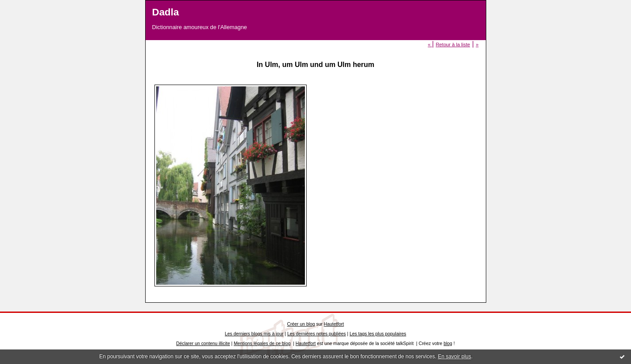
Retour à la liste (453, 45)
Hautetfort (334, 324)
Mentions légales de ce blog (262, 344)
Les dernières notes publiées (317, 334)
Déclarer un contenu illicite (203, 344)
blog (448, 344)
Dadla (166, 12)
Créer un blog (301, 324)
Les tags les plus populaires (378, 334)
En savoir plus (454, 357)
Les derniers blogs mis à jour (254, 334)
